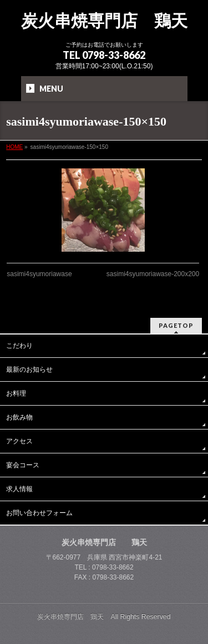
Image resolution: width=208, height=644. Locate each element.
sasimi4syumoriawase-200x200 (153, 274)
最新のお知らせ (29, 370)
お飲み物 (19, 417)
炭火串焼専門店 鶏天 (104, 21)
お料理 (16, 393)
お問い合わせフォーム (39, 513)
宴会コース (23, 465)
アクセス (19, 441)
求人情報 (19, 489)
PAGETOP (176, 325)
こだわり (19, 346)
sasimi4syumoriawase (39, 274)
